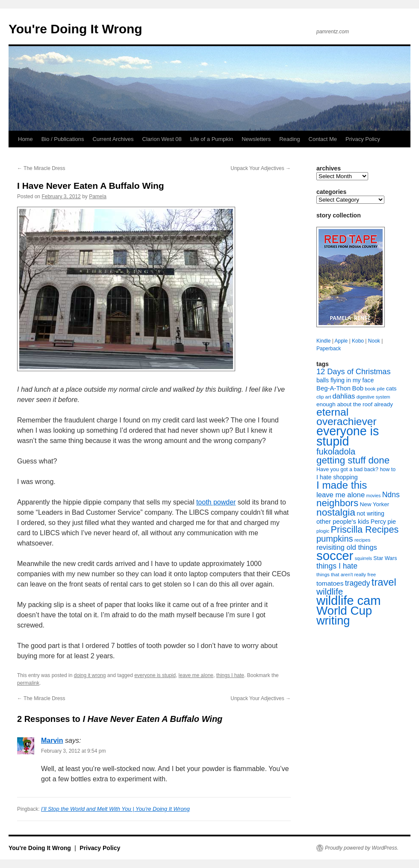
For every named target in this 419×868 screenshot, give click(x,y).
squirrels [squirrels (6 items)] (363, 558)
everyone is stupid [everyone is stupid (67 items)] (348, 436)
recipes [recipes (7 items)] (362, 540)
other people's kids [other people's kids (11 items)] (343, 522)
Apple (341, 341)
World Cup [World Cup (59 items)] (344, 611)
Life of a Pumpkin (212, 139)
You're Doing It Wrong (75, 29)
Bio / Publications (63, 139)
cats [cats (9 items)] (391, 389)
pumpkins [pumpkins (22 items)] (335, 539)
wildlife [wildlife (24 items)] (330, 591)
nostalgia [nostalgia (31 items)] (336, 512)
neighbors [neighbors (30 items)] (337, 503)
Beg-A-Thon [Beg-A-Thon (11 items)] (333, 388)
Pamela (98, 196)
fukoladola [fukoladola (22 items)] (336, 452)
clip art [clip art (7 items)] (324, 397)
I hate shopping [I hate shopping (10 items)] (337, 477)
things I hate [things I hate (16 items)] (337, 566)
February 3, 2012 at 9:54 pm (73, 751)
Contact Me (323, 139)
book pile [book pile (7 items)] (375, 389)
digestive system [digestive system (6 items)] (373, 397)
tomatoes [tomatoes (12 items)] (330, 583)
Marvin (52, 740)
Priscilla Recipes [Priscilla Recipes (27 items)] (365, 529)
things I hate (230, 675)
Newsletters (256, 139)
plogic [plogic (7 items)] (323, 531)
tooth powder (216, 502)
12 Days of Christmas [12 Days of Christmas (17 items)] (354, 372)
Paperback (329, 349)
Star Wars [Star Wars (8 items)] (385, 558)
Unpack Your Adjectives (261, 168)
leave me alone (196, 675)
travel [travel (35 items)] (384, 582)
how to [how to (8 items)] (388, 469)
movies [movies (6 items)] (374, 496)
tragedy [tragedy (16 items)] (358, 583)
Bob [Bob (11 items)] (357, 388)
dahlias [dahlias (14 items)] (344, 396)
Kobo (358, 341)
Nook (374, 341)
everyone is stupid (155, 675)
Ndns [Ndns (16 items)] (391, 495)
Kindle (323, 341)
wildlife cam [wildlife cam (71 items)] (349, 601)
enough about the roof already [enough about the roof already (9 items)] (355, 404)
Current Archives (113, 139)
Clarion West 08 (162, 139)
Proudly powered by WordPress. (362, 848)
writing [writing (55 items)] (333, 620)
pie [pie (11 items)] (392, 522)
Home (25, 139)
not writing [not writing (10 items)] (370, 513)
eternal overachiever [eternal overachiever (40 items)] (347, 417)
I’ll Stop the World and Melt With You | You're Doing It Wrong (115, 809)
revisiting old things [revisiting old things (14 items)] (347, 547)
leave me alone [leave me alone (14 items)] (341, 495)
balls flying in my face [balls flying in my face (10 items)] (345, 380)
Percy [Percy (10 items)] (378, 522)
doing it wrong (90, 675)
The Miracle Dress (41, 168)
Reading (289, 139)
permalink (28, 683)
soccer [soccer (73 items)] (335, 556)
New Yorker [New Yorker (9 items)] (375, 504)
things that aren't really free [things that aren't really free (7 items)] (346, 575)
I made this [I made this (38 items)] (342, 485)
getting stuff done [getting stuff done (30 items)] (353, 460)
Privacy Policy (363, 139)
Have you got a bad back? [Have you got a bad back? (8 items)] (347, 469)
